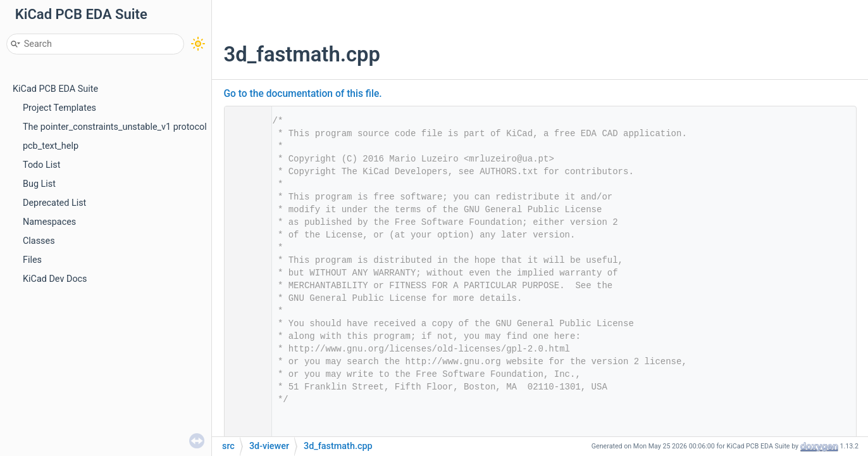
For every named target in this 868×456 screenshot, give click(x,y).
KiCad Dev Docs (55, 279)
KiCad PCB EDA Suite (55, 89)
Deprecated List (54, 203)
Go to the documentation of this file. (303, 94)
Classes (39, 241)
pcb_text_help (51, 146)
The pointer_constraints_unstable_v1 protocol (115, 127)
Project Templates (59, 108)
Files (32, 260)
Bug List (39, 184)
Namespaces (49, 222)
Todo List (41, 165)
